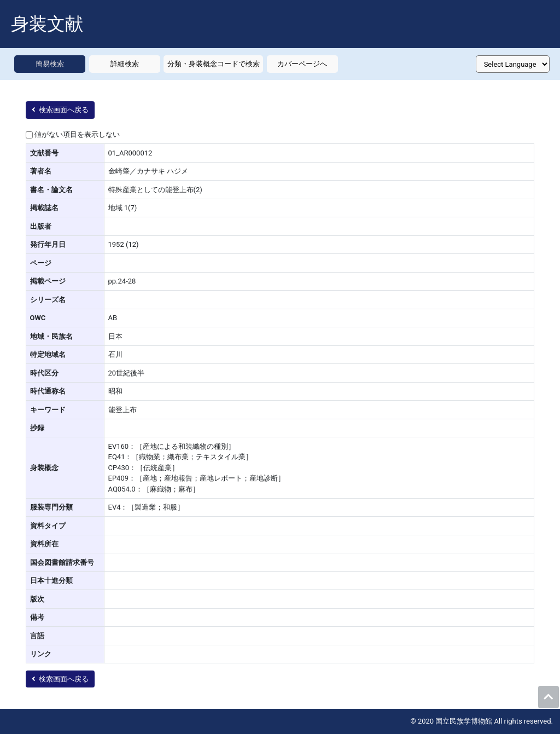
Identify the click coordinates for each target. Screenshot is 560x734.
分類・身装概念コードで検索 (214, 64)
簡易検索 (50, 64)
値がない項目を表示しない (77, 134)
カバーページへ (302, 64)
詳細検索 (125, 64)
